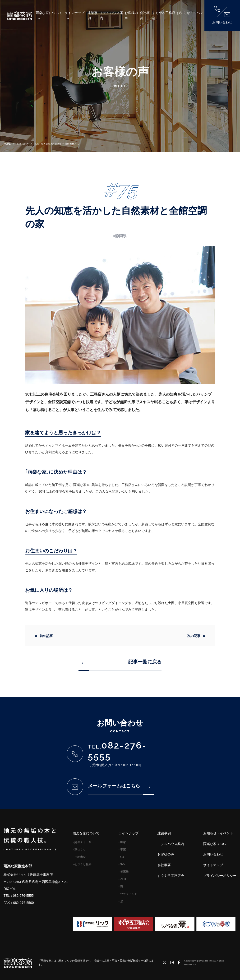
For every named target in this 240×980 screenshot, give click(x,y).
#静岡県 (120, 236)
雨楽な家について (49, 13)
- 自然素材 (79, 857)
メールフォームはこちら (119, 786)
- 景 (121, 901)
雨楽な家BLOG (215, 844)
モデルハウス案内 (111, 15)
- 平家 (122, 850)
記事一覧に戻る (122, 662)
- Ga (121, 857)
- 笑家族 (124, 872)
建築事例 (92, 15)
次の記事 (194, 636)
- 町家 (122, 842)
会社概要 (145, 15)
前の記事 (46, 636)
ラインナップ (74, 13)
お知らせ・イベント (190, 15)
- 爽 (121, 887)
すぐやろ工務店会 (164, 15)
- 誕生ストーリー (84, 842)
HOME (7, 144)
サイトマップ (213, 865)
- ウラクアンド (128, 894)
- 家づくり (79, 850)
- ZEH (122, 879)
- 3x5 (122, 864)
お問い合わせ (222, 15)
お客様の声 (131, 15)
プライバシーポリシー (220, 876)
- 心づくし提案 (82, 864)
